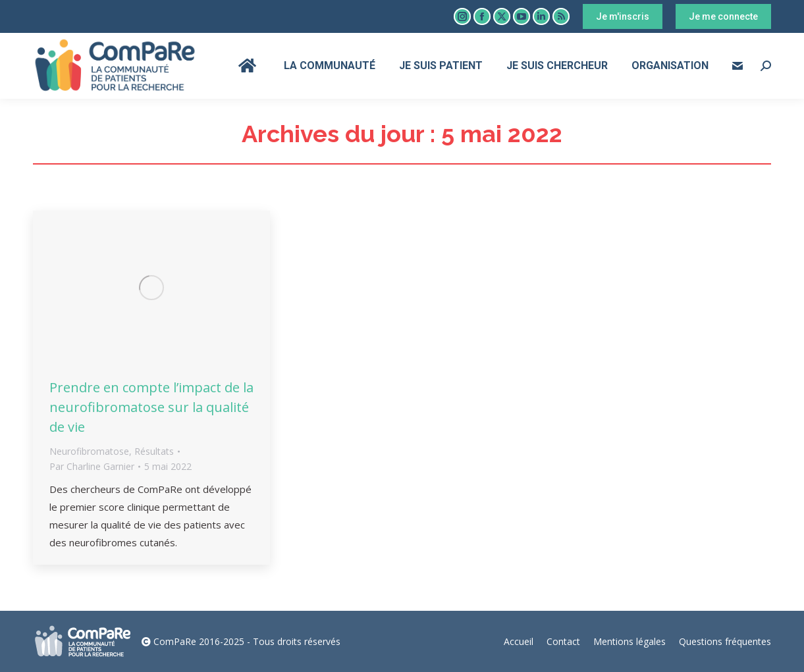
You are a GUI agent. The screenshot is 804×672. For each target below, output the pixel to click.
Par (92, 466)
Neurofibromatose (89, 451)
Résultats (154, 451)
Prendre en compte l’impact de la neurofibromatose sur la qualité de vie (151, 407)
